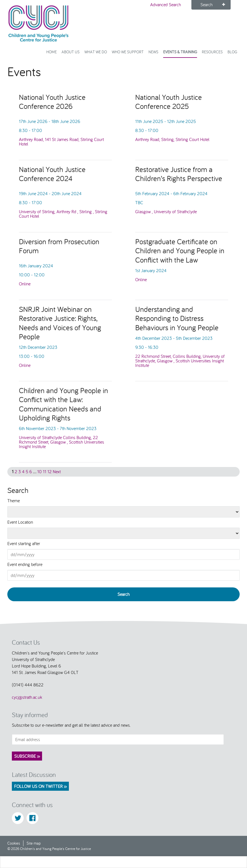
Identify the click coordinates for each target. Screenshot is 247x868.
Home (52, 52)
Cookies (14, 843)
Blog (232, 52)
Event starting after (24, 543)
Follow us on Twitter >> (40, 786)
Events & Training (180, 52)
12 (50, 472)
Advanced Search (166, 5)
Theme (14, 501)
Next (57, 472)
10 (40, 472)
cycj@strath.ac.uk (27, 697)
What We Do (96, 52)
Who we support (128, 52)
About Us (71, 52)
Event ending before (25, 564)
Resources (212, 52)
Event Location (20, 522)
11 (45, 472)
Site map (34, 843)
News (153, 52)
